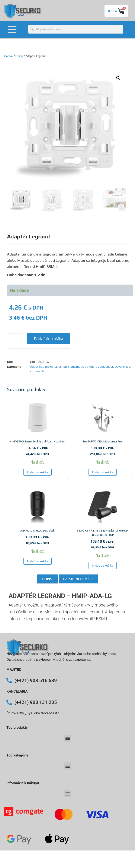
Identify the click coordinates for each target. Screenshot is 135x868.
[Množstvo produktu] (16, 339)
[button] (118, 78)
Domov (9, 56)
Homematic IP (78, 367)
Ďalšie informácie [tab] (79, 579)
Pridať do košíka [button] (38, 472)
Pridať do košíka (49, 339)
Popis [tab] (47, 579)
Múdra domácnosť (101, 367)
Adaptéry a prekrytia (44, 367)
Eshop (19, 56)
